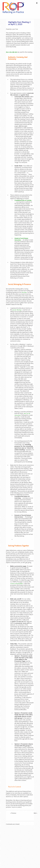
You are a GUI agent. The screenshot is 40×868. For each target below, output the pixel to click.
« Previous (13, 813)
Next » (35, 813)
